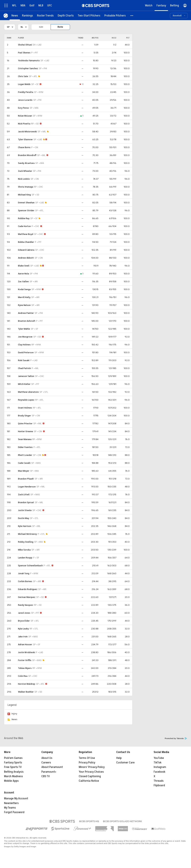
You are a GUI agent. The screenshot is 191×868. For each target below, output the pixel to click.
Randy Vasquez (26, 605)
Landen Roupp (25, 558)
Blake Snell (24, 266)
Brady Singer (24, 416)
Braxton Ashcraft (27, 321)
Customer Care (125, 763)
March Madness (13, 776)
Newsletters (11, 803)
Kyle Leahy (23, 629)
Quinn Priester (25, 424)
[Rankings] (28, 16)
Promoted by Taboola (176, 738)
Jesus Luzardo (25, 100)
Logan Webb (24, 84)
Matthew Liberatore (28, 392)
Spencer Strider (26, 210)
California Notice (89, 781)
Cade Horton (24, 226)
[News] (15, 16)
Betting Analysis (14, 772)
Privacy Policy (87, 763)
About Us (47, 758)
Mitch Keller (24, 384)
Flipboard (159, 785)
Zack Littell (24, 495)
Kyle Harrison (25, 526)
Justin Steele (25, 510)
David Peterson (26, 352)
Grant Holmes (25, 408)
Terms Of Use (87, 758)
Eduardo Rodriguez (28, 589)
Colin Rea (23, 676)
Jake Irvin (23, 637)
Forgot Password (14, 812)
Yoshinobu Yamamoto (29, 61)
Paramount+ (49, 772)
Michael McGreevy (27, 534)
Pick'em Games (13, 758)
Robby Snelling (26, 542)
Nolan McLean (25, 116)
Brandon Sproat (26, 502)
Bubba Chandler (26, 242)
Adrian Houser (25, 644)
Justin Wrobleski (27, 652)
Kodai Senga (24, 289)
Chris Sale (23, 76)
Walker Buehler (26, 692)
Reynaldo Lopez (26, 400)
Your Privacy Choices (91, 772)
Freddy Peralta (26, 92)
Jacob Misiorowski (27, 132)
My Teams (10, 808)
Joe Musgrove (25, 337)
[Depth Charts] (66, 16)
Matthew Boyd (26, 234)
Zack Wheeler (25, 171)
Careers (46, 763)
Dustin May (24, 518)
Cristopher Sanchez (28, 68)
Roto (60, 27)
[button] (132, 16)
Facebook (159, 772)
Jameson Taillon (26, 376)
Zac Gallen (23, 281)
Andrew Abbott (26, 258)
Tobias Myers (25, 668)
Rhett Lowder (25, 455)
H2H (41, 27)
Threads (159, 781)
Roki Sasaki (24, 360)
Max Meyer (24, 471)
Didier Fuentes (25, 447)
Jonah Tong (24, 573)
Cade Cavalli (24, 463)
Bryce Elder (24, 621)
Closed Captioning (90, 776)
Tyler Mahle (24, 329)
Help (119, 758)
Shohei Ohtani (25, 45)
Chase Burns (24, 147)
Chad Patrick (24, 368)
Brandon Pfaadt (26, 479)
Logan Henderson (27, 487)
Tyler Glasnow (25, 139)
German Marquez (27, 597)
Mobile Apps (11, 781)
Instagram (160, 767)
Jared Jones (24, 613)
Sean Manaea (25, 439)
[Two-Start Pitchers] (89, 16)
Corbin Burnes (25, 581)
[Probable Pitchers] (115, 16)
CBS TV (46, 776)
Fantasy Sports (13, 763)
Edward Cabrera (26, 250)
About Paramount (52, 767)
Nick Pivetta (24, 124)
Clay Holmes (24, 345)
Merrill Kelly (24, 297)
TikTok (158, 763)
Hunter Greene (25, 431)
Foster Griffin (25, 660)
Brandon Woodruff (27, 155)
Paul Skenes (24, 53)
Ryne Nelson (24, 305)
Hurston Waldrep (27, 684)
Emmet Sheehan (26, 203)
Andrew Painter (26, 313)
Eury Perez (23, 108)
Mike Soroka (24, 550)
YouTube (159, 758)
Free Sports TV (13, 767)
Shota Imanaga (26, 187)
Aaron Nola (23, 274)
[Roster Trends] (45, 16)
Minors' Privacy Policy (92, 767)
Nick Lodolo (24, 179)
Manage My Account (16, 798)
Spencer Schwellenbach (30, 566)
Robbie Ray (24, 218)
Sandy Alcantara (26, 163)
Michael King (24, 195)
